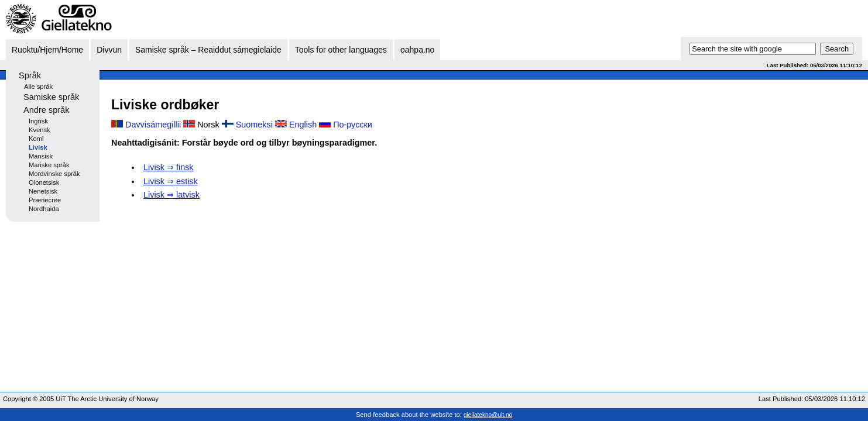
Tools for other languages (341, 50)
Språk (30, 75)
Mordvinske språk (54, 174)
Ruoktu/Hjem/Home (47, 50)
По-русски (353, 125)
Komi (36, 139)
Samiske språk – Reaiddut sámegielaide (208, 50)
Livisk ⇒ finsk (169, 167)
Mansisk (41, 156)
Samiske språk (51, 97)
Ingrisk (38, 121)
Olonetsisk (44, 182)
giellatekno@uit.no (488, 415)
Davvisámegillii (153, 125)
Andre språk (46, 110)
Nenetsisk (43, 191)
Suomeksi (254, 125)
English (303, 125)
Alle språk (38, 87)
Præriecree (45, 200)
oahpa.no (417, 50)
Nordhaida (44, 209)
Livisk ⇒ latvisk (171, 195)
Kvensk (40, 130)
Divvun (109, 50)
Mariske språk (49, 165)
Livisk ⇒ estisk (171, 181)
